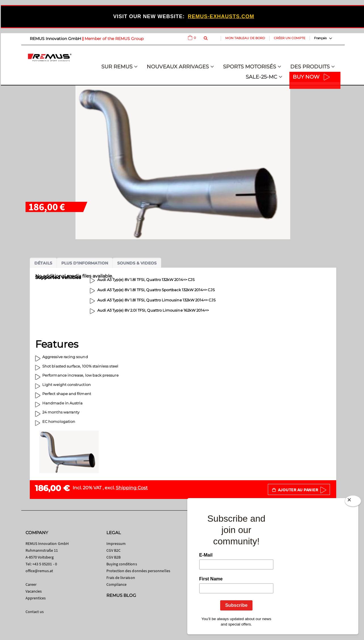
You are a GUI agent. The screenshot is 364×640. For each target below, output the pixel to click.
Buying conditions (122, 564)
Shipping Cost (132, 488)
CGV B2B (113, 557)
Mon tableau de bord (245, 38)
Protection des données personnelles (138, 571)
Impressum (116, 544)
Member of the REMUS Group (114, 39)
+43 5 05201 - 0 (45, 564)
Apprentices (36, 598)
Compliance (117, 584)
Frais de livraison (121, 578)
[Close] (353, 502)
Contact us (35, 612)
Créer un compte (290, 38)
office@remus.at (39, 571)
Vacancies (34, 591)
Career (31, 584)
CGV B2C (113, 550)
